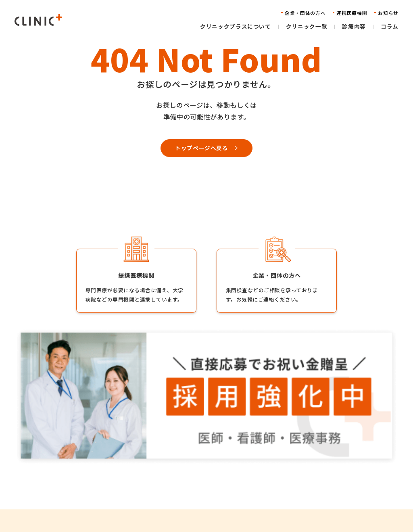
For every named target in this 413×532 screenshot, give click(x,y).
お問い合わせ (278, 498)
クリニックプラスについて (202, 461)
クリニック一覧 (189, 473)
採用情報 (344, 461)
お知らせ (273, 485)
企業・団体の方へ (284, 461)
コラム (178, 498)
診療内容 (180, 485)
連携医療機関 (278, 473)
